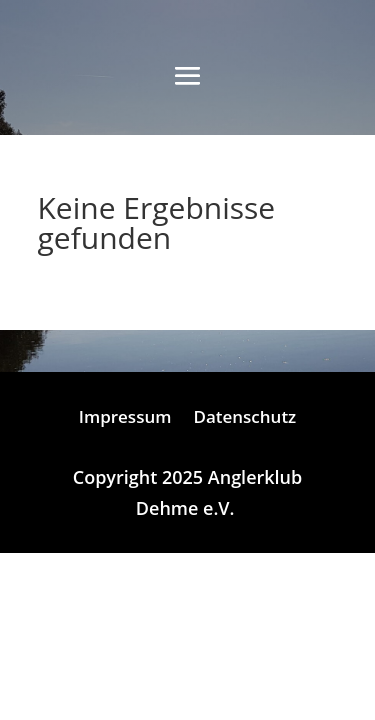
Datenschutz (244, 419)
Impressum (125, 419)
